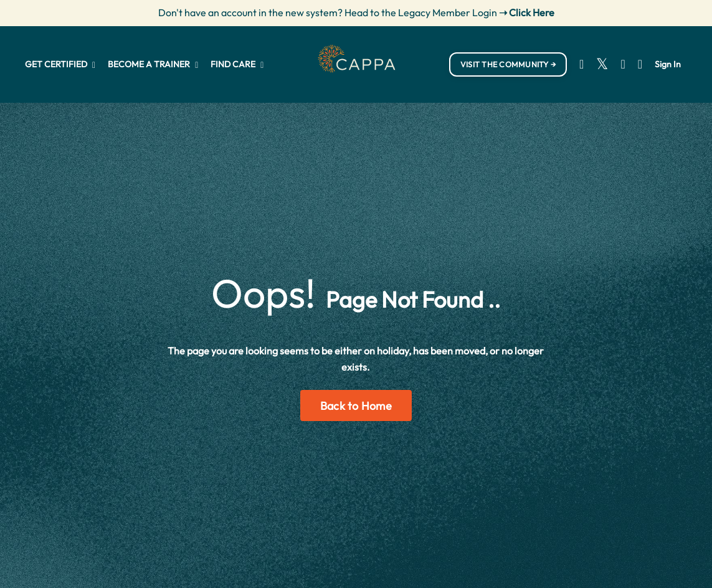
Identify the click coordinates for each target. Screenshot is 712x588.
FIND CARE (237, 64)
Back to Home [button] (356, 406)
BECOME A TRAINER (153, 64)
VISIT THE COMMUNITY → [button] (508, 64)
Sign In (668, 64)
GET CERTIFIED (60, 64)
